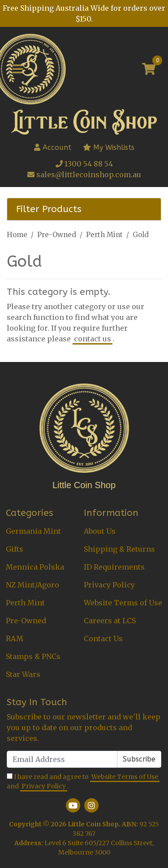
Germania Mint (33, 531)
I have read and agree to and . (83, 782)
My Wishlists (109, 147)
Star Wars (23, 674)
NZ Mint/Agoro (32, 585)
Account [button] (53, 147)
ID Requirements (114, 567)
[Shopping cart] (149, 69)
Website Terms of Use (123, 603)
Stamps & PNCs (33, 656)
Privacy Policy (109, 585)
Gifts (15, 549)
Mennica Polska (35, 567)
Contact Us (103, 638)
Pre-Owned (26, 621)
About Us (100, 531)
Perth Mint (25, 603)
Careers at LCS (110, 621)
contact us (93, 339)
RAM (15, 638)
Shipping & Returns (119, 549)
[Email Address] (62, 759)
